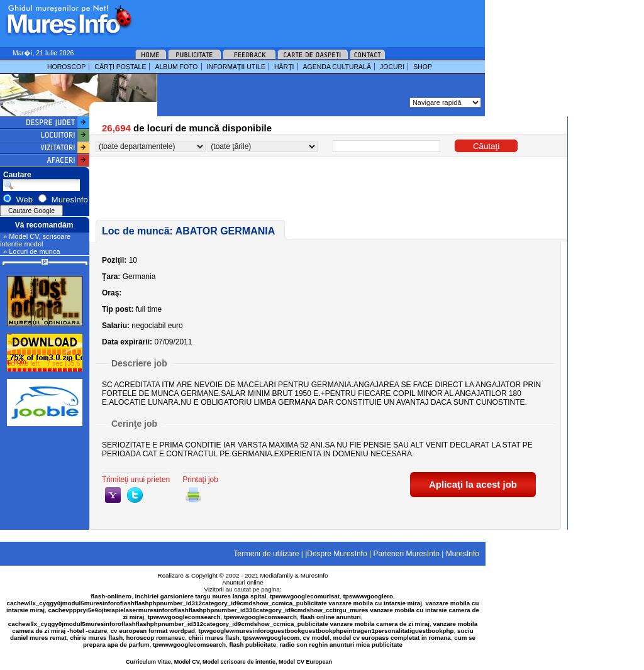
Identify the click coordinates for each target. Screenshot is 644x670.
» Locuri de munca (32, 251)
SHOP (423, 67)
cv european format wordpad (153, 631)
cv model (316, 638)
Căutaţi (486, 146)
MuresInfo (314, 575)
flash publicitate (253, 645)
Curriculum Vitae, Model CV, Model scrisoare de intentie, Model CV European (229, 662)
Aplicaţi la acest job (473, 484)
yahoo (113, 495)
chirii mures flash (214, 638)
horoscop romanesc (156, 638)
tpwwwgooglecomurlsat (305, 596)
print (193, 495)
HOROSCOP (66, 67)
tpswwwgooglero (368, 596)
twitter (135, 495)
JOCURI (392, 67)
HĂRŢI (284, 67)
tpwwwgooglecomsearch (184, 617)
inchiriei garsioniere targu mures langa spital (201, 596)
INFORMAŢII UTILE (236, 67)
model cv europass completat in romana (391, 638)
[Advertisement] (292, 19)
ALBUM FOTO (176, 67)
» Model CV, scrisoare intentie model (35, 240)
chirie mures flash (96, 638)
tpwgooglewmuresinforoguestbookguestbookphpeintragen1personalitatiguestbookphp (326, 631)
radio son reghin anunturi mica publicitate (341, 645)
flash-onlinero (111, 596)
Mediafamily (277, 575)
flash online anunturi (330, 617)
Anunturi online (242, 582)
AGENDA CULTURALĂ (337, 67)
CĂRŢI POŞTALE (120, 67)
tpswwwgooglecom (271, 638)
